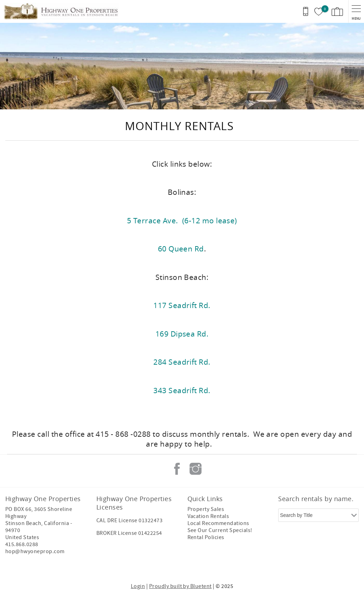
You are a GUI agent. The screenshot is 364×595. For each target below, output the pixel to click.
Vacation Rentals (208, 516)
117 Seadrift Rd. (182, 305)
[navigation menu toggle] (356, 11)
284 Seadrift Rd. (182, 362)
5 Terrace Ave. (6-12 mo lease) (182, 220)
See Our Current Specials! (220, 530)
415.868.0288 (22, 544)
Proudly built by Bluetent (180, 586)
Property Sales (206, 509)
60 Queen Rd (181, 249)
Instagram (196, 469)
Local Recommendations (218, 523)
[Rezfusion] (66, 566)
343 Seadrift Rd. (182, 390)
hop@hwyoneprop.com (35, 551)
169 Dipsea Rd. (182, 334)
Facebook (177, 469)
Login (138, 586)
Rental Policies (206, 537)
